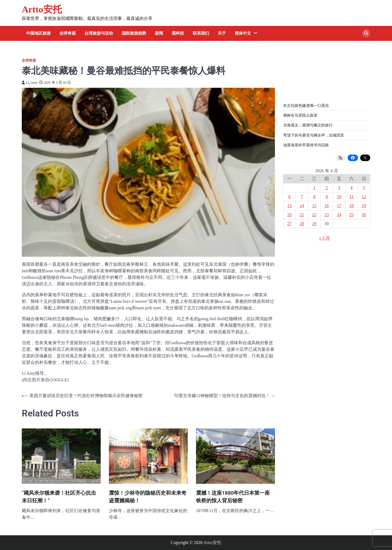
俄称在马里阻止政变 (300, 115)
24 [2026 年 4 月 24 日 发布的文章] (339, 215)
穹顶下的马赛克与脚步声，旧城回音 (314, 135)
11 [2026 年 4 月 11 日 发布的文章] (351, 197)
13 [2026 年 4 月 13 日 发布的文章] (289, 206)
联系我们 (201, 33)
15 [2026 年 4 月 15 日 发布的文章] (314, 206)
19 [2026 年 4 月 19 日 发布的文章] (364, 206)
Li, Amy (30, 83)
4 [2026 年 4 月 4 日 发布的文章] (351, 188)
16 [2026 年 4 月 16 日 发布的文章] (327, 206)
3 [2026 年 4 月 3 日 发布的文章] (339, 188)
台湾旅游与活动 (99, 33)
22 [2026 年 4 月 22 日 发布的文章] (314, 215)
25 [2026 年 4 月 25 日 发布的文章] (351, 215)
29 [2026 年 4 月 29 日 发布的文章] (314, 224)
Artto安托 (42, 9)
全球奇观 (68, 33)
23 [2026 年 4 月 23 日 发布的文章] (327, 215)
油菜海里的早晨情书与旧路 (306, 145)
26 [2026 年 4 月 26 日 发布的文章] (364, 215)
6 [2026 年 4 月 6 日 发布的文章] (289, 197)
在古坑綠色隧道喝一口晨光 (306, 105)
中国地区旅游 (38, 33)
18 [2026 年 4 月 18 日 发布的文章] (351, 206)
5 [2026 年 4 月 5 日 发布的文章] (364, 188)
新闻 (159, 33)
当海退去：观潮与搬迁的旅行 (308, 125)
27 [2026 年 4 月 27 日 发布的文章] (289, 224)
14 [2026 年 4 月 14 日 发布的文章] (302, 206)
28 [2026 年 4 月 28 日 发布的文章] (302, 224)
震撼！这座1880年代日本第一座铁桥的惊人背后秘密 (233, 497)
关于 (222, 33)
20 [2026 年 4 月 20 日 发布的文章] (289, 215)
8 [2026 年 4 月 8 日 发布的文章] (314, 197)
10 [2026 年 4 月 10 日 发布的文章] (339, 197)
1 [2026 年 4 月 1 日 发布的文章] (314, 188)
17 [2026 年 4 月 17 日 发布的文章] (339, 206)
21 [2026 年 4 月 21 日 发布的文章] (302, 215)
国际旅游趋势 (134, 33)
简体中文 (243, 33)
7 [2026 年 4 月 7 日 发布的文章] (302, 197)
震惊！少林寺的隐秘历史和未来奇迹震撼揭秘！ (148, 497)
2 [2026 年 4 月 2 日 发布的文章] (327, 188)
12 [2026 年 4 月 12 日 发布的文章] (364, 197)
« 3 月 (324, 238)
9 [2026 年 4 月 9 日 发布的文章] (327, 197)
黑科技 (178, 33)
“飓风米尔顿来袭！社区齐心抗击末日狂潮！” (59, 497)
